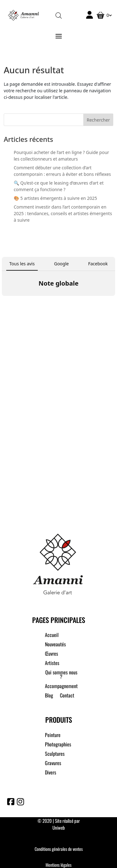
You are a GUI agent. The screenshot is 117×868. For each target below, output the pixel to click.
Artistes (52, 664)
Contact (67, 696)
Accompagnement (61, 687)
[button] (5, 405)
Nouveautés (55, 645)
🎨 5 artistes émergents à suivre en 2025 (55, 198)
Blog (49, 696)
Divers (51, 773)
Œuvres (51, 654)
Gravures (53, 764)
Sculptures (55, 754)
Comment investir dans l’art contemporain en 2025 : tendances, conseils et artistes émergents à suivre (63, 213)
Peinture (53, 736)
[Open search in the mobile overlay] (59, 15)
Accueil (52, 636)
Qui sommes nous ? (61, 675)
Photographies (58, 745)
